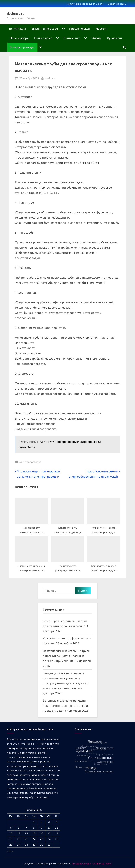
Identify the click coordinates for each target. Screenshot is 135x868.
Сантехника (72, 38)
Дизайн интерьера (45, 29)
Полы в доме (43, 38)
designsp (50, 78)
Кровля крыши (80, 29)
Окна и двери (19, 38)
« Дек (10, 851)
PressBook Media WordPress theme (92, 864)
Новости (102, 29)
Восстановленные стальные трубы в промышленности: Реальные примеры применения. (67, 656)
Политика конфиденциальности (85, 4)
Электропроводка (22, 47)
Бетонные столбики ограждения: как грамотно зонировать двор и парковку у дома (65, 706)
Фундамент (114, 38)
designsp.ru (16, 13)
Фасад (96, 38)
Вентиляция (18, 29)
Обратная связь (117, 4)
